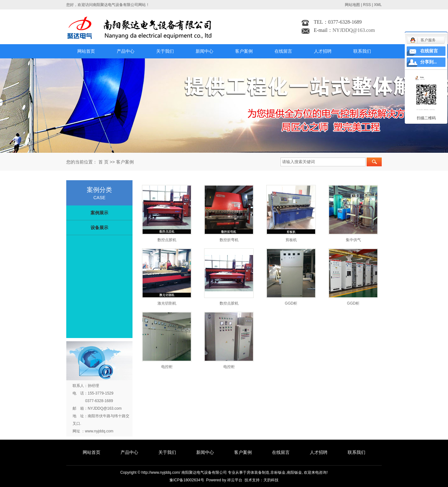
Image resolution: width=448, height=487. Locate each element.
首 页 (103, 162)
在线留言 (283, 51)
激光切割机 (167, 303)
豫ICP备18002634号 (187, 480)
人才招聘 (323, 51)
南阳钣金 (294, 472)
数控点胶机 (167, 240)
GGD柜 (291, 303)
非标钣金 (278, 472)
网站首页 (86, 51)
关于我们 (165, 51)
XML (378, 5)
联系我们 (362, 51)
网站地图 (352, 5)
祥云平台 (235, 480)
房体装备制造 (258, 472)
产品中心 (126, 51)
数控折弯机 (229, 240)
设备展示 (99, 228)
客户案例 (244, 51)
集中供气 (353, 240)
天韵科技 (271, 480)
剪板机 (291, 240)
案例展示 (99, 213)
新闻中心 (204, 51)
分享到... (429, 62)
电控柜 (167, 367)
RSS (367, 5)
